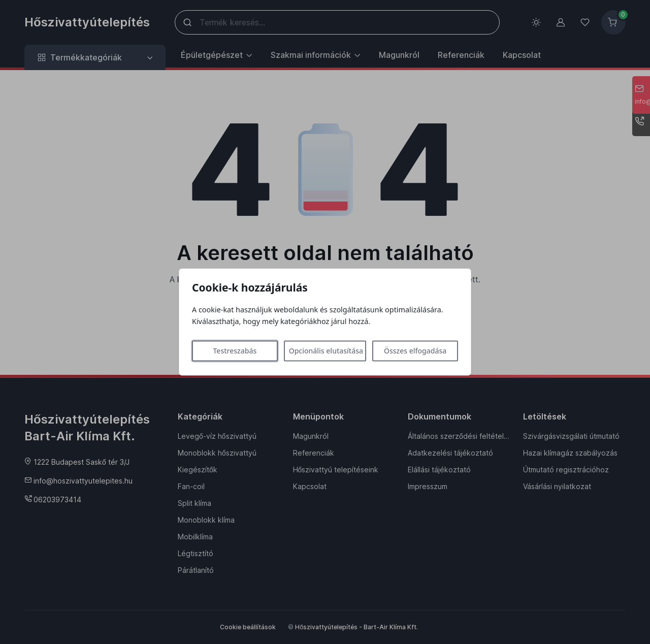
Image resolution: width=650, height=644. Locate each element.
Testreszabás (235, 351)
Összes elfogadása (415, 351)
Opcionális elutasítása (326, 351)
